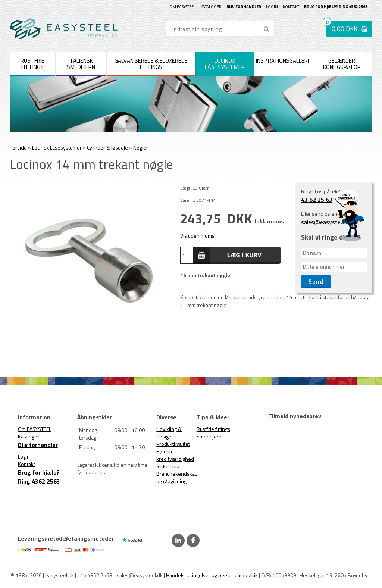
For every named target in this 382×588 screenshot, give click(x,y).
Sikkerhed (168, 466)
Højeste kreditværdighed (175, 455)
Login (272, 7)
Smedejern (209, 436)
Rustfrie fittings (213, 429)
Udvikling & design (169, 433)
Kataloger (211, 7)
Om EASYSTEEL (182, 7)
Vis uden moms (197, 236)
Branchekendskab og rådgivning (177, 477)
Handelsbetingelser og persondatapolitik (212, 575)
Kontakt (291, 7)
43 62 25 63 (317, 200)
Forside (18, 148)
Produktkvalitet (173, 444)
